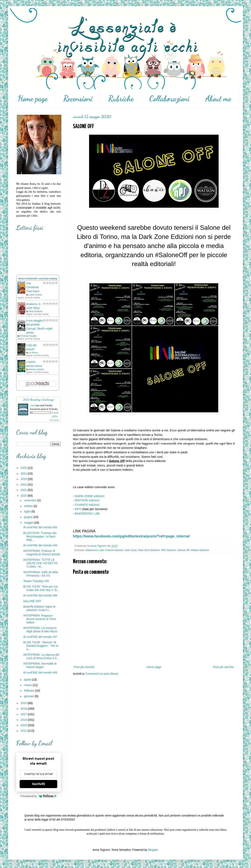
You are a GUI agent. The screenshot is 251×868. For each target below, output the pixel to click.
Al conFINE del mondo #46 (40, 672)
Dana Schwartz (36, 311)
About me (218, 99)
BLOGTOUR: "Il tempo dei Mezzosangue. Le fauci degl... (40, 536)
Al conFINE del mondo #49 (40, 545)
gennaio (29, 696)
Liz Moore (33, 353)
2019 (24, 703)
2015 (24, 725)
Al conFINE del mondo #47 (40, 637)
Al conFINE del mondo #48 (40, 595)
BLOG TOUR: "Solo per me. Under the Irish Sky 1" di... (41, 588)
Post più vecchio (223, 667)
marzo (28, 685)
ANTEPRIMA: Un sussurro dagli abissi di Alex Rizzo (40, 630)
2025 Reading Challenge (38, 400)
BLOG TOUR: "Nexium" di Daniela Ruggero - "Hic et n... (41, 646)
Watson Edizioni (200, 550)
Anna (33, 405)
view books (54, 420)
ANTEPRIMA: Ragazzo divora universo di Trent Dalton (40, 619)
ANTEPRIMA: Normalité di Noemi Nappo (40, 665)
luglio (28, 511)
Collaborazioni (169, 99)
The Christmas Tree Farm (33, 287)
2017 (24, 714)
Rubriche (121, 99)
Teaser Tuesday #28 (36, 581)
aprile (28, 680)
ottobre (29, 506)
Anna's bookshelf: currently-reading (38, 278)
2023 (24, 479)
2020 (24, 496)
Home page (33, 99)
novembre (31, 500)
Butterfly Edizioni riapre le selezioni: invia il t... (39, 608)
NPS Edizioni (169, 550)
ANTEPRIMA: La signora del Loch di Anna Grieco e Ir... (41, 656)
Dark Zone (131, 550)
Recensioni (78, 99)
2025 (24, 468)
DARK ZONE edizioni (89, 496)
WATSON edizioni (87, 500)
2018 (24, 709)
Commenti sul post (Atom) (102, 674)
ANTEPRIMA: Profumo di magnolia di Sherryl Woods (42, 553)
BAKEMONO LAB (87, 513)
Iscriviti (39, 784)
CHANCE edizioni (87, 505)
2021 (24, 490)
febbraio (29, 691)
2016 (24, 720)
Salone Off (183, 550)
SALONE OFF (32, 601)
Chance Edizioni (114, 550)
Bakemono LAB (95, 550)
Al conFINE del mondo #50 (40, 527)
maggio (29, 523)
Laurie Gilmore (35, 295)
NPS (78, 509)
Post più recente (84, 667)
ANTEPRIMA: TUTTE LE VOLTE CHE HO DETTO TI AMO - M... (40, 563)
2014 (24, 731)
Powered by (39, 796)
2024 (24, 474)
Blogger (153, 850)
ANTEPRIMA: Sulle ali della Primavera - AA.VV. (41, 574)
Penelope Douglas (28, 336)
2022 (24, 484)
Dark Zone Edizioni (149, 550)
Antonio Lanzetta (36, 369)
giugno (29, 517)
